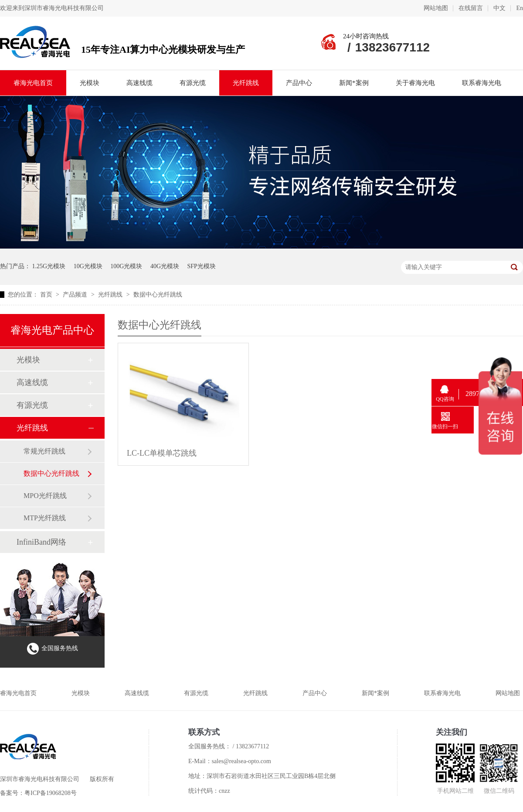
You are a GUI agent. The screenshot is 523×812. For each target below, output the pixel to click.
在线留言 (471, 8)
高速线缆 (139, 83)
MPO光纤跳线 (45, 496)
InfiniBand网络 (41, 542)
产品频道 (76, 295)
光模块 (90, 83)
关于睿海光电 (415, 83)
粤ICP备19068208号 (51, 793)
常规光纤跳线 (44, 451)
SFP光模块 (202, 266)
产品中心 (299, 83)
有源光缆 (193, 83)
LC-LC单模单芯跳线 (162, 453)
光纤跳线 (246, 83)
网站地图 (436, 8)
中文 (499, 8)
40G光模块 (165, 266)
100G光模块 (126, 266)
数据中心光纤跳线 (158, 295)
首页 (47, 295)
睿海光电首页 (33, 83)
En (520, 8)
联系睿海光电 (482, 83)
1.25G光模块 (49, 266)
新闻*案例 (354, 83)
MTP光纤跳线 (45, 518)
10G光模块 (88, 266)
